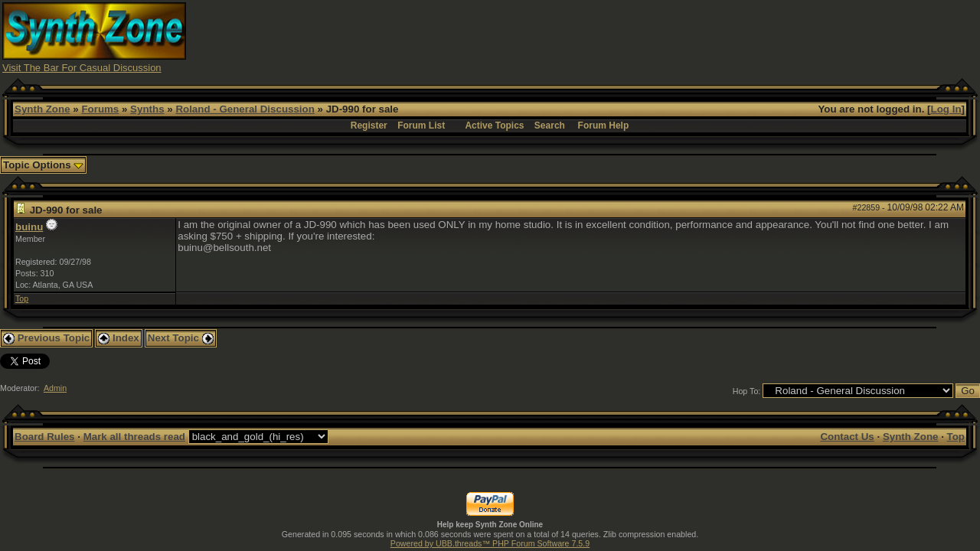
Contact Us (847, 437)
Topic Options (43, 165)
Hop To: (747, 391)
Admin (55, 388)
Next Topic (181, 338)
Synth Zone (42, 109)
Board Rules (45, 437)
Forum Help (604, 126)
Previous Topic (46, 338)
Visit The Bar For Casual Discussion (82, 68)
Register (369, 126)
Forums (100, 109)
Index (119, 338)
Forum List (421, 126)
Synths (147, 109)
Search (550, 126)
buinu (29, 227)
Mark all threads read (134, 437)
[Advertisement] (699, 37)
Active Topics (494, 126)
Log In (946, 109)
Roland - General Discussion (245, 109)
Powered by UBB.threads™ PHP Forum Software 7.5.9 (490, 543)
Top (22, 298)
